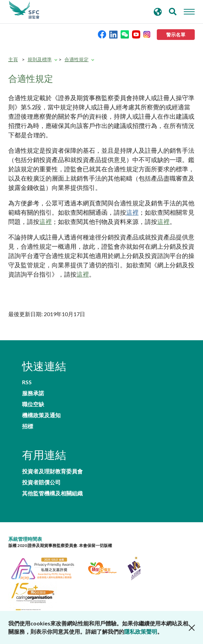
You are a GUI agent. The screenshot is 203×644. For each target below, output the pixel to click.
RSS (27, 382)
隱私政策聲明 (141, 631)
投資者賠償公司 (41, 482)
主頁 (13, 59)
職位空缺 (33, 404)
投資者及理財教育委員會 (52, 471)
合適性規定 (77, 59)
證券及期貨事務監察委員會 (24, 10)
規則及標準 (40, 59)
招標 (28, 426)
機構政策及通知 (41, 415)
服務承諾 (33, 393)
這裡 (132, 212)
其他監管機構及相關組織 (52, 493)
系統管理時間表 (25, 539)
